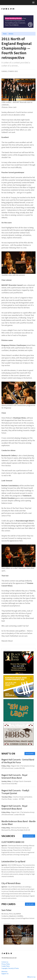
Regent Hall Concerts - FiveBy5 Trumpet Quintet (15, 792)
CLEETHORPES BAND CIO (13, 842)
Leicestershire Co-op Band (13, 861)
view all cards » (30, 904)
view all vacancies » (29, 836)
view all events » (30, 754)
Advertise (4, 971)
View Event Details (27, 935)
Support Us (5, 974)
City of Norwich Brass (11, 883)
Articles (11, 34)
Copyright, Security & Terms (10, 968)
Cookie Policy (6, 966)
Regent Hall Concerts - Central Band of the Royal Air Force (18, 761)
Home (5, 34)
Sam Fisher (6, 910)
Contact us (5, 962)
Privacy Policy (6, 964)
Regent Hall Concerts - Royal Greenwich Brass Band (14, 776)
